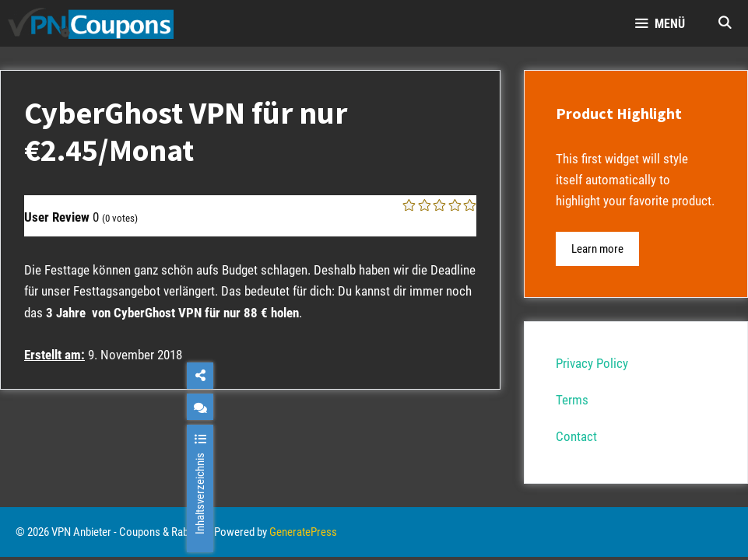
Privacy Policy (592, 363)
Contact (576, 436)
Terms (572, 400)
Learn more (597, 249)
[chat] (200, 407)
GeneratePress (303, 532)
